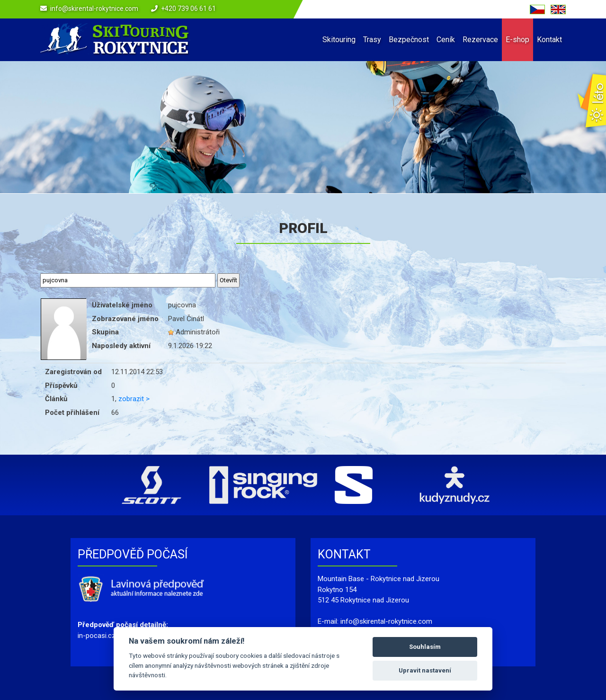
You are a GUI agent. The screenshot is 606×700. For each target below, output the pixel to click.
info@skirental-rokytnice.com (94, 9)
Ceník (446, 40)
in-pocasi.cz (97, 636)
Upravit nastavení (425, 670)
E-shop (517, 40)
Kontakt (549, 40)
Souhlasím (425, 647)
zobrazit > (134, 399)
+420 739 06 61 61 (188, 9)
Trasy (372, 40)
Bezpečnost (409, 40)
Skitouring (339, 40)
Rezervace (480, 40)
